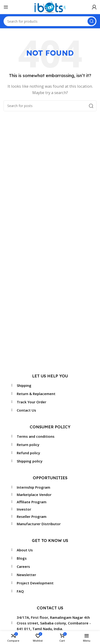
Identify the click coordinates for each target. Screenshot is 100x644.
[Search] (50, 106)
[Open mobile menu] (6, 7)
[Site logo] (50, 7)
